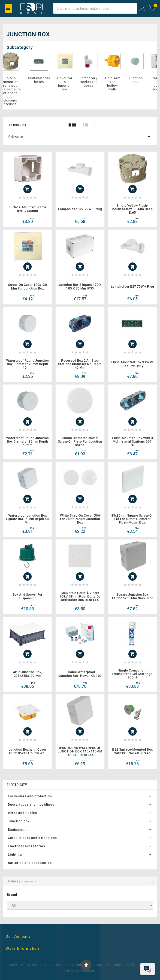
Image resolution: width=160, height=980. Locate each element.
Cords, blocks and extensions (32, 838)
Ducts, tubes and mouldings (31, 804)
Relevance (80, 137)
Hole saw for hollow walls (116, 84)
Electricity (17, 785)
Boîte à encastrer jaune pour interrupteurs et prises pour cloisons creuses (13, 91)
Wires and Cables (22, 813)
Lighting (15, 854)
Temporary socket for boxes (92, 82)
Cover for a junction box (68, 84)
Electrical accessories (26, 846)
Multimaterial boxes (42, 80)
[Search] (95, 8)
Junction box (139, 80)
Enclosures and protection (30, 796)
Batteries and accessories (30, 863)
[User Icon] (142, 8)
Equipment (17, 829)
